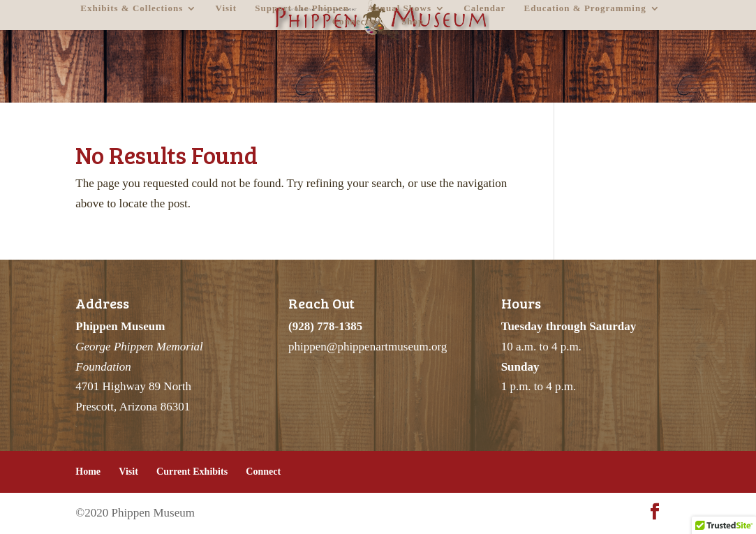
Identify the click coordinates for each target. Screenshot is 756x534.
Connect (351, 22)
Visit (227, 8)
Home (88, 472)
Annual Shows (399, 8)
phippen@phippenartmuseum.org (368, 347)
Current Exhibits (192, 472)
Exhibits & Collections (132, 8)
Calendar (484, 8)
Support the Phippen (302, 8)
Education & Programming (585, 8)
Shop (413, 22)
